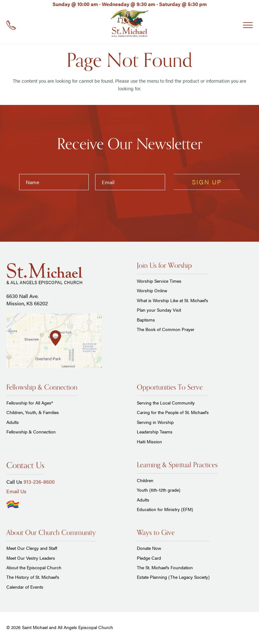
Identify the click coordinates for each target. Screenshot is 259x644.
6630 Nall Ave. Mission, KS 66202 (27, 299)
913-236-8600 (39, 482)
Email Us (16, 491)
